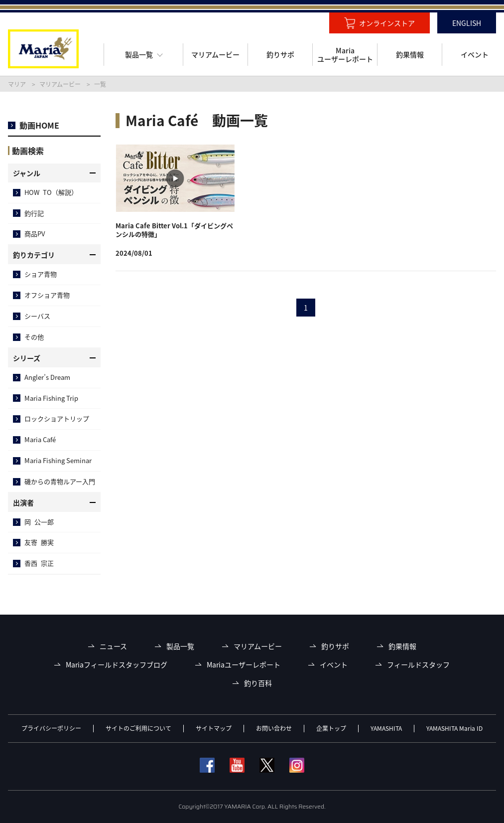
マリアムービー (60, 84)
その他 (34, 337)
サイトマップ (214, 728)
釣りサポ (335, 646)
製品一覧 (180, 646)
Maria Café (40, 439)
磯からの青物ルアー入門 (60, 481)
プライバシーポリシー (51, 728)
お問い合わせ (274, 728)
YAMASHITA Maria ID (454, 728)
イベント (334, 665)
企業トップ (331, 728)
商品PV (35, 234)
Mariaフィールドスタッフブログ (117, 665)
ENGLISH (467, 23)
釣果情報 (402, 646)
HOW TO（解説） (51, 192)
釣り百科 (258, 683)
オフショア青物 (47, 295)
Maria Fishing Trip (51, 398)
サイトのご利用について (138, 728)
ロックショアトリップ (57, 418)
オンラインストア (387, 23)
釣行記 (34, 213)
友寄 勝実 (39, 542)
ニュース (113, 646)
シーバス (37, 316)
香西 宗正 (39, 563)
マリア (17, 84)
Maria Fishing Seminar (58, 460)
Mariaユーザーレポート (244, 665)
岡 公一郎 (39, 522)
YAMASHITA (386, 728)
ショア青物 (41, 274)
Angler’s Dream (47, 377)
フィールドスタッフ (418, 665)
